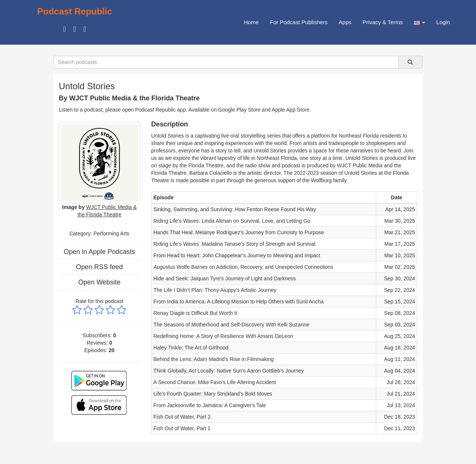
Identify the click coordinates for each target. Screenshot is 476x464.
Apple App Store (291, 110)
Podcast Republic (75, 11)
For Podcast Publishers (299, 22)
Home (251, 22)
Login (443, 22)
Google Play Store (239, 110)
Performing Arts (111, 233)
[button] (419, 22)
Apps (345, 22)
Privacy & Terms (383, 22)
